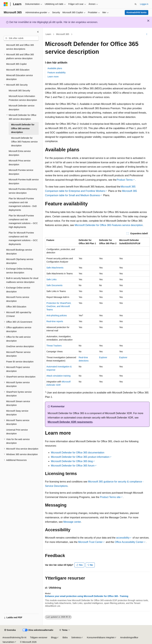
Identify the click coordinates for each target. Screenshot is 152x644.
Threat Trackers (54, 346)
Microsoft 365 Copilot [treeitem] (16, 64)
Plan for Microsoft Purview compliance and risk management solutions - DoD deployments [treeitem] (23, 204)
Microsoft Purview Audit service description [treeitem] (24, 182)
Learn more (53, 77)
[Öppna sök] (136, 4)
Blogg (54, 637)
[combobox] (21, 38)
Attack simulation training (59, 376)
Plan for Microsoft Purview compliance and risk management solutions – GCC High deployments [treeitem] (23, 221)
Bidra (65, 637)
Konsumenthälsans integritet (101, 637)
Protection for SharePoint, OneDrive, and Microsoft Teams (59, 306)
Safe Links (51, 279)
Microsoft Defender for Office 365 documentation (78, 453)
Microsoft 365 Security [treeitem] (19, 91)
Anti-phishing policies (57, 315)
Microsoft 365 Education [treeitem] (18, 70)
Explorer (103, 357)
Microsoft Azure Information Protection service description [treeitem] (23, 98)
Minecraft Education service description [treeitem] (20, 77)
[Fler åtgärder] (147, 34)
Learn (48, 34)
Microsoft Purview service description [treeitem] (21, 172)
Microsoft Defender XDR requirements (70, 422)
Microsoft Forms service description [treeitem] (18, 299)
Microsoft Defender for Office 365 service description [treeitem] (23, 128)
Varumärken (8, 642)
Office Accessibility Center (129, 542)
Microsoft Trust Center (90, 542)
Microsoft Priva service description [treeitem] (20, 163)
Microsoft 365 (63, 34)
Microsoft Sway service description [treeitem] (17, 413)
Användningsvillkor (129, 637)
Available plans (55, 68)
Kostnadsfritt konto (136, 12)
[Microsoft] (6, 4)
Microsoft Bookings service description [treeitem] (19, 252)
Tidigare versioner (39, 637)
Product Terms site (110, 497)
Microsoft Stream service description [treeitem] (18, 403)
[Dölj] (38, 32)
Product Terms (125, 180)
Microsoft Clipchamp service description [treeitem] (20, 261)
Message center (72, 522)
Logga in (144, 4)
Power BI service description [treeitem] (20, 362)
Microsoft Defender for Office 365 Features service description (109, 225)
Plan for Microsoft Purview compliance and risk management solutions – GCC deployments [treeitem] (23, 238)
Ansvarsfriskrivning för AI (14, 637)
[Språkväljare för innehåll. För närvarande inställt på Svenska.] (10, 630)
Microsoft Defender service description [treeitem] (22, 108)
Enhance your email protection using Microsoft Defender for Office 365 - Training (87, 596)
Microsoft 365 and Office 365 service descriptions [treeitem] (20, 47)
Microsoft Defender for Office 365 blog (72, 461)
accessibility (123, 538)
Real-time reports (55, 321)
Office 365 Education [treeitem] (16, 307)
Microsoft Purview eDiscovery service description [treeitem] (23, 191)
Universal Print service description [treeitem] (17, 432)
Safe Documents (54, 285)
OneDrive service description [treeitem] (20, 346)
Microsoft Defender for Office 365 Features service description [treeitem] (24, 142)
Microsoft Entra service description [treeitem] (20, 153)
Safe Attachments (55, 268)
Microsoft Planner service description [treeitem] (18, 354)
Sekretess (76, 637)
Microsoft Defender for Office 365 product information (80, 457)
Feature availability (57, 73)
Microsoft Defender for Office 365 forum (73, 466)
